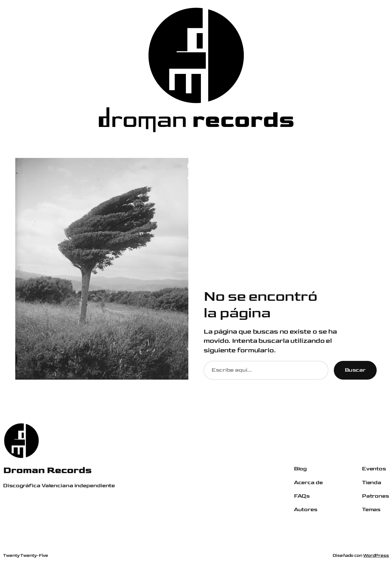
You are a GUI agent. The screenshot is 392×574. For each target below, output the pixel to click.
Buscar (355, 370)
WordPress (376, 555)
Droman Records (47, 470)
